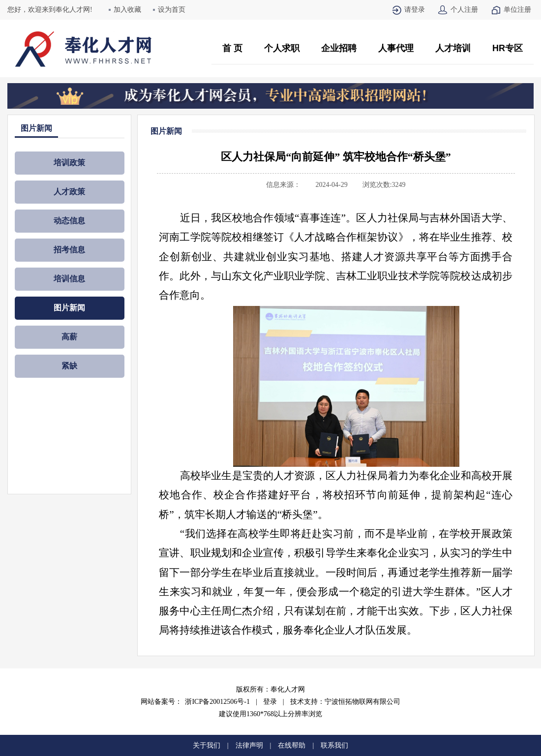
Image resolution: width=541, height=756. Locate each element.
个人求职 (282, 48)
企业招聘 (339, 48)
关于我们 (207, 745)
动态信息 (69, 221)
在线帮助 (292, 745)
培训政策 (69, 163)
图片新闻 (69, 308)
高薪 (69, 337)
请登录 (415, 10)
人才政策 (69, 192)
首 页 (232, 48)
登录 (270, 702)
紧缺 (69, 366)
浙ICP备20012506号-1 (217, 702)
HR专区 (508, 48)
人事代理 (396, 48)
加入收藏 (127, 10)
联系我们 (334, 745)
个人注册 (464, 10)
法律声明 (249, 745)
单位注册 (517, 10)
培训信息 (69, 279)
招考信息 (69, 250)
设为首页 (172, 10)
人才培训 (453, 48)
